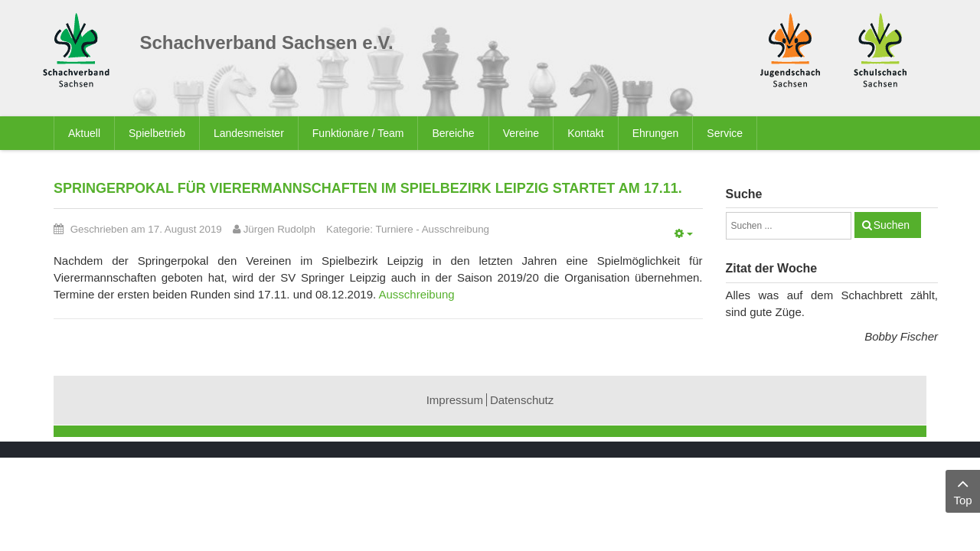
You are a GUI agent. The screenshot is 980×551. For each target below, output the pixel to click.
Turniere (394, 229)
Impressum (455, 400)
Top (963, 490)
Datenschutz (522, 400)
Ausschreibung (456, 229)
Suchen (892, 225)
